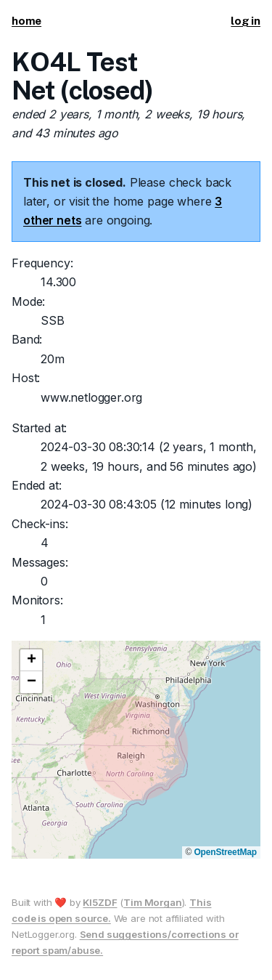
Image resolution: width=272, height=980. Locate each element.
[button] (31, 660)
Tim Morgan (152, 902)
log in (246, 21)
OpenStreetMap (225, 852)
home (26, 21)
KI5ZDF (100, 902)
